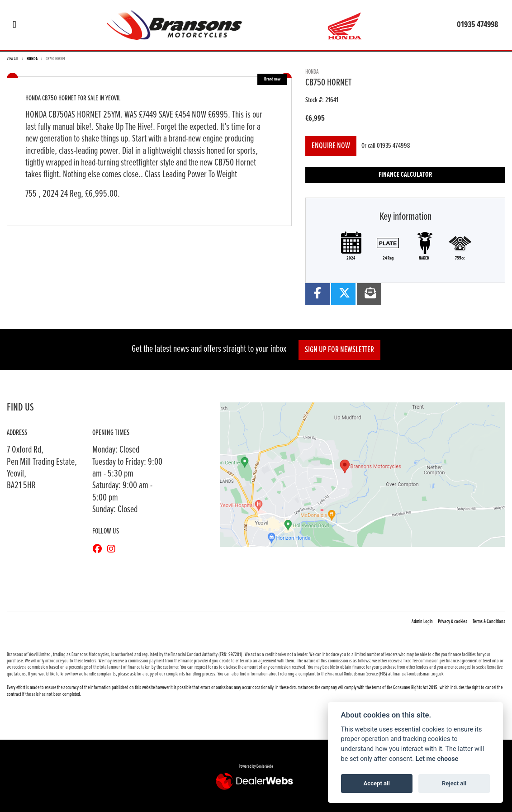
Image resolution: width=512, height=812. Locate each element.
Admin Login (422, 622)
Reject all (454, 783)
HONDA (32, 59)
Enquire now (331, 146)
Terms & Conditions (489, 622)
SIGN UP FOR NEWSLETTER (339, 350)
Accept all (377, 783)
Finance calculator (405, 175)
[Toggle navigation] (14, 25)
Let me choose (437, 759)
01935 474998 (477, 25)
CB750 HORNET (55, 59)
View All (13, 59)
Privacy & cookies (453, 622)
